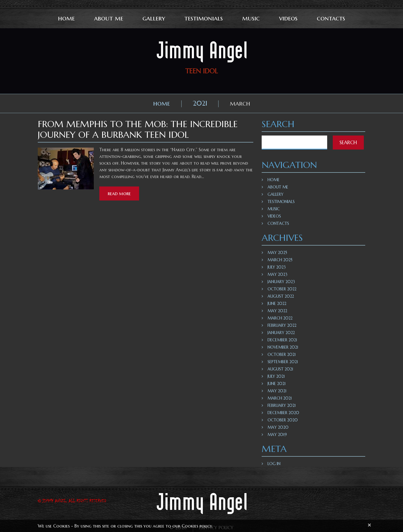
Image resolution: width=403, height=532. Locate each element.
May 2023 (277, 274)
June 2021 (277, 384)
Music (251, 18)
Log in (274, 464)
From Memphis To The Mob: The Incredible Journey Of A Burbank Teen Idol (138, 129)
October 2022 (282, 289)
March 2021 (280, 398)
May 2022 (277, 311)
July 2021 (276, 376)
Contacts (331, 18)
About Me (109, 18)
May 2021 (277, 391)
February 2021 (282, 405)
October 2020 (283, 420)
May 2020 (278, 427)
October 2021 (282, 354)
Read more (119, 193)
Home (66, 18)
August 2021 (280, 369)
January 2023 (281, 282)
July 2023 (277, 267)
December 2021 (282, 340)
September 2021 (283, 362)
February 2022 (282, 325)
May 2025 (277, 253)
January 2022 (281, 333)
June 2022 (277, 304)
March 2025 (280, 260)
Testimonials (204, 18)
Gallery (154, 18)
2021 (200, 103)
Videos (288, 18)
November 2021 (283, 347)
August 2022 (281, 296)
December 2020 (283, 413)
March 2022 (280, 318)
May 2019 (277, 435)
